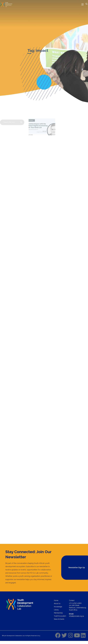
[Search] (21, 122)
